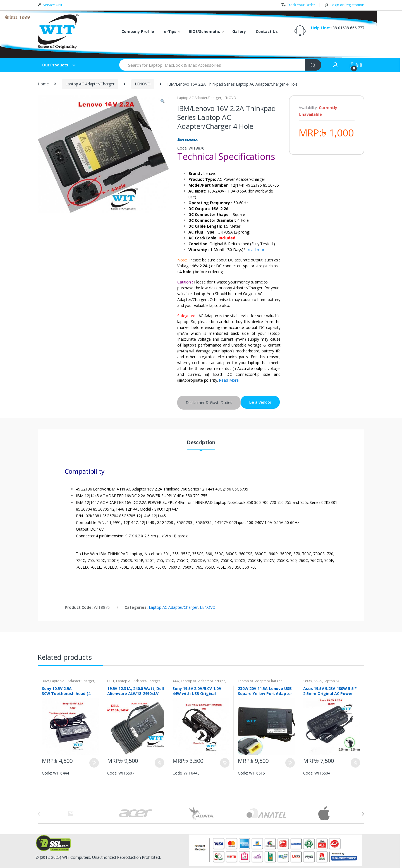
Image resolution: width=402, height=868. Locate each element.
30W (45, 681)
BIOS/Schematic (204, 31)
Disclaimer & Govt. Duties (209, 402)
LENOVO (143, 84)
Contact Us (267, 31)
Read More (229, 380)
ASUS (318, 681)
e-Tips (170, 31)
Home (43, 84)
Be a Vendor (260, 402)
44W (176, 681)
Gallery (239, 31)
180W (308, 681)
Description (201, 443)
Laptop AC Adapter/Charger (90, 84)
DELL (111, 681)
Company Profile (138, 31)
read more (257, 250)
